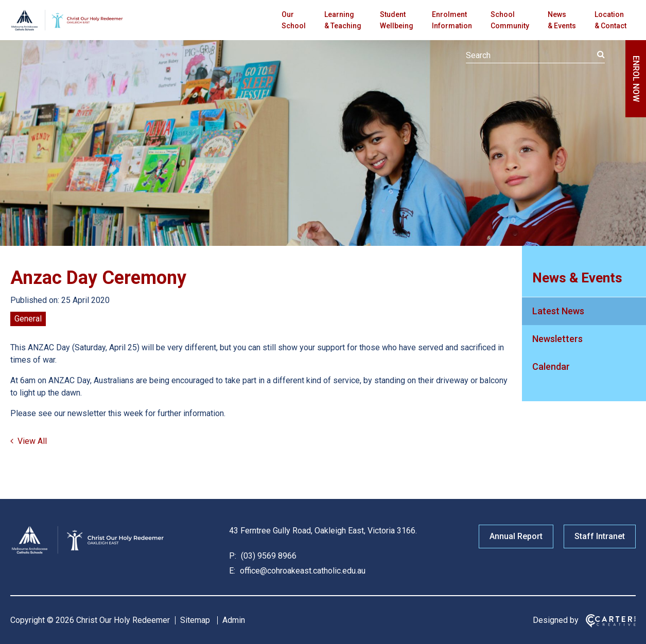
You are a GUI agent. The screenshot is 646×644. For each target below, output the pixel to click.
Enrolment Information (452, 20)
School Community (510, 20)
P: (233, 556)
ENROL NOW (636, 79)
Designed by (556, 620)
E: (232, 571)
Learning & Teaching (343, 20)
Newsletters (557, 339)
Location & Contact (610, 20)
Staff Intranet (600, 536)
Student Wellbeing (397, 20)
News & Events (562, 20)
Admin (234, 620)
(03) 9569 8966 (268, 556)
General (28, 319)
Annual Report (516, 536)
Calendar (551, 366)
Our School (294, 20)
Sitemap (195, 620)
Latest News (558, 311)
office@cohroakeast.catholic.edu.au (302, 571)
